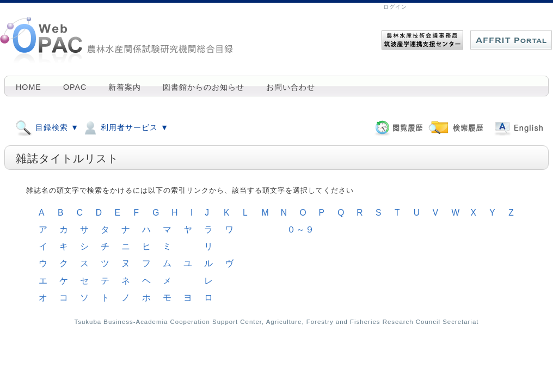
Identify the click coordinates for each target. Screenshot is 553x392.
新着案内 (125, 87)
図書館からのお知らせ (204, 87)
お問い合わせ (291, 87)
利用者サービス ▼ (125, 127)
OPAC (75, 87)
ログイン (395, 7)
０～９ (301, 229)
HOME (29, 87)
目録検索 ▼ (47, 127)
